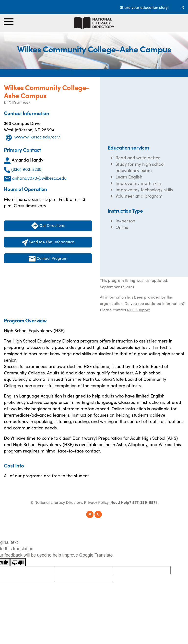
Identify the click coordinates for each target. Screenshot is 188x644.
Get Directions (48, 226)
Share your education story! (144, 7)
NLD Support (138, 310)
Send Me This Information (48, 242)
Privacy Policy (96, 502)
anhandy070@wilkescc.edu (39, 178)
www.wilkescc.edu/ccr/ (37, 137)
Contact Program (48, 258)
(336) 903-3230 (26, 169)
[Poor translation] (18, 562)
